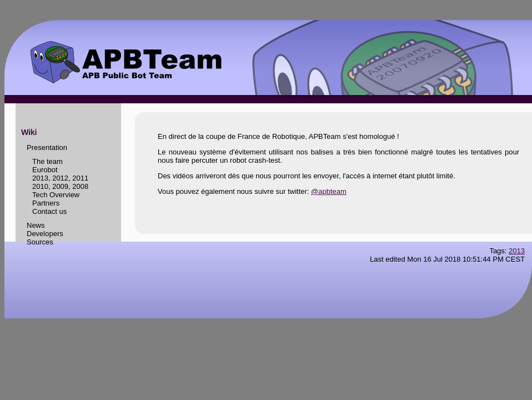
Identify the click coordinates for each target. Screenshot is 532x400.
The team (47, 161)
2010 (40, 186)
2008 (80, 186)
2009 (60, 186)
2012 (60, 178)
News (36, 225)
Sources (40, 242)
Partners (46, 203)
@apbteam (329, 191)
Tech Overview (56, 195)
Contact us (49, 211)
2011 (80, 178)
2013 (40, 178)
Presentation (47, 147)
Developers (45, 234)
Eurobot (45, 170)
